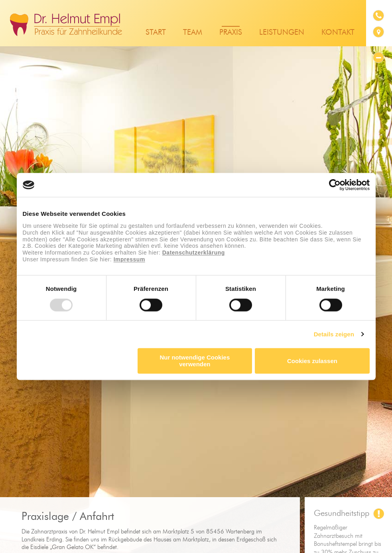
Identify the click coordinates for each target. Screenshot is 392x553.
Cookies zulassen (312, 361)
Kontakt (338, 33)
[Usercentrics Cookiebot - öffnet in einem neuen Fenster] (335, 185)
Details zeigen (334, 334)
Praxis (231, 33)
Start (156, 33)
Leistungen (282, 33)
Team (193, 33)
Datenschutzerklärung (194, 253)
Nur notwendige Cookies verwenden (195, 361)
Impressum (129, 259)
